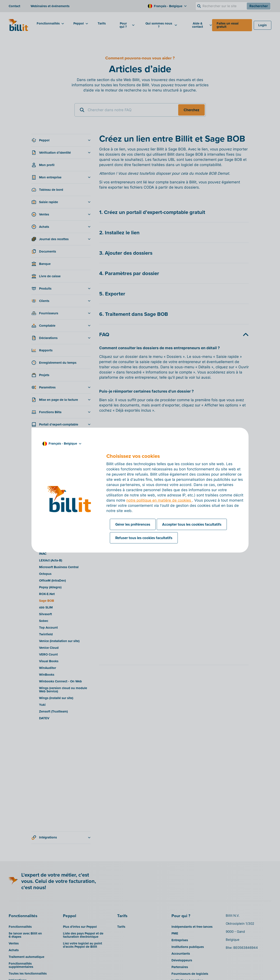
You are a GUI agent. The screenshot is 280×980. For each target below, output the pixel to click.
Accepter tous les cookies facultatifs (192, 524)
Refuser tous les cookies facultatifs (144, 538)
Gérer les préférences (133, 524)
